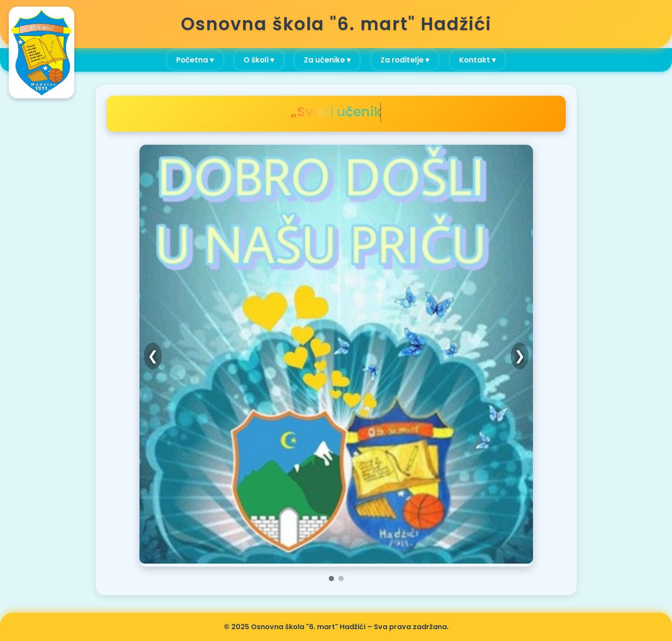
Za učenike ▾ (327, 60)
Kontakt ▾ (477, 60)
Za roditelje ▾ (405, 60)
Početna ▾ (195, 60)
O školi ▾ (259, 60)
